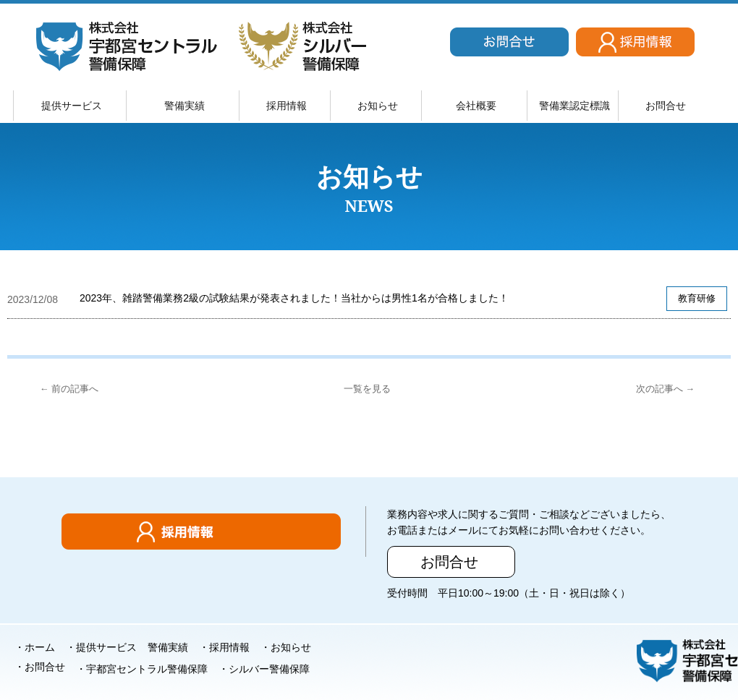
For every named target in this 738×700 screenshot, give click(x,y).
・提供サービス (101, 647)
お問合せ (666, 106)
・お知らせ (286, 647)
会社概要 (476, 106)
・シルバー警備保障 (264, 669)
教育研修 (697, 299)
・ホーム (35, 647)
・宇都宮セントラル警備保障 (142, 669)
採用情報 (287, 106)
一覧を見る (367, 389)
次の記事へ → (665, 389)
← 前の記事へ (69, 389)
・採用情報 (224, 647)
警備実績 (184, 106)
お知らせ (378, 106)
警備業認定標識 (574, 106)
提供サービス (72, 106)
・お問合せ (40, 667)
